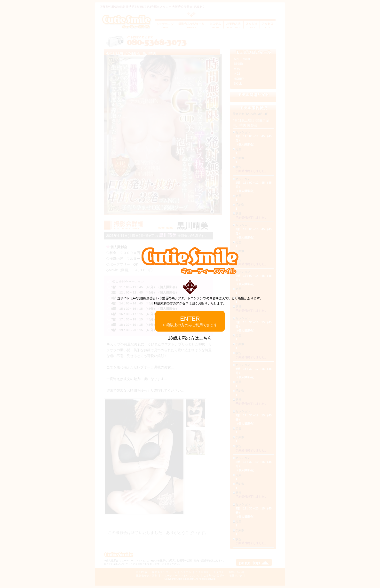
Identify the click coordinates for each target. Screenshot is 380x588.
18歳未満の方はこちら (190, 338)
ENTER (190, 321)
